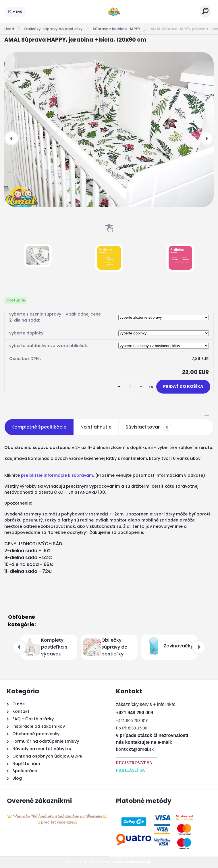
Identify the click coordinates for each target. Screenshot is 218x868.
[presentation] (11, 138)
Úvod (9, 29)
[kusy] (130, 387)
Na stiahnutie (96, 427)
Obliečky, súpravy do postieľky (53, 29)
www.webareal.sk (132, 862)
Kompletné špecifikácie (39, 427)
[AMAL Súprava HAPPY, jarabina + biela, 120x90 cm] (109, 130)
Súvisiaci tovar (149, 427)
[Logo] (113, 11)
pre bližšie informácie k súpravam (56, 475)
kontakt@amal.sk (135, 749)
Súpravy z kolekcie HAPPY (117, 29)
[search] (205, 11)
